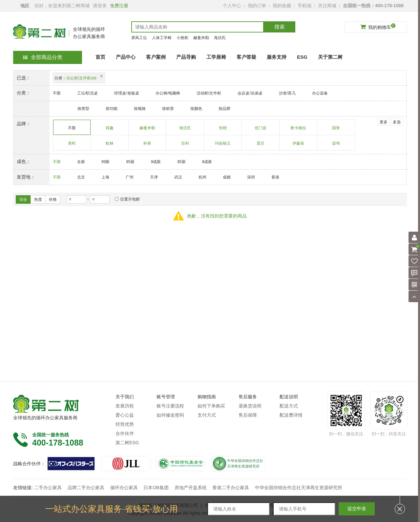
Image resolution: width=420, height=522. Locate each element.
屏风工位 (139, 38)
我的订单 (257, 6)
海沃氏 (220, 38)
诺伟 (336, 146)
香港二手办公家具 (231, 488)
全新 (81, 162)
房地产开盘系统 (191, 488)
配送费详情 (291, 415)
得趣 (110, 130)
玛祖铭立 (223, 146)
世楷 (223, 130)
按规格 (140, 109)
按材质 (168, 109)
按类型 (83, 109)
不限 (57, 93)
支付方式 (207, 415)
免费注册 (119, 6)
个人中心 (232, 6)
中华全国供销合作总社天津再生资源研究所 (299, 488)
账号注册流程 (170, 406)
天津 (154, 177)
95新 (130, 162)
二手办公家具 (48, 488)
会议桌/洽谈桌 (250, 93)
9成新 (156, 162)
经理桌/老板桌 (126, 93)
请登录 (100, 6)
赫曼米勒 (201, 38)
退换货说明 (250, 406)
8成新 (207, 162)
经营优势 (125, 424)
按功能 (112, 109)
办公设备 (320, 93)
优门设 (261, 130)
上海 (105, 177)
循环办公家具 (124, 488)
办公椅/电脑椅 (168, 93)
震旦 (261, 146)
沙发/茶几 (287, 93)
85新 (181, 162)
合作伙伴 (125, 433)
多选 (397, 122)
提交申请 (357, 509)
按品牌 (224, 109)
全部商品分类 (43, 57)
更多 (384, 122)
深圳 (251, 177)
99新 (105, 162)
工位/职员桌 (87, 93)
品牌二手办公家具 (86, 488)
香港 (275, 177)
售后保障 (248, 415)
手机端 (304, 6)
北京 (81, 177)
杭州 (202, 177)
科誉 (147, 146)
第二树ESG (127, 443)
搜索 (280, 27)
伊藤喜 (298, 146)
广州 (130, 177)
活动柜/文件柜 (209, 93)
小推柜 (182, 38)
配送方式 (289, 406)
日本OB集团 (156, 488)
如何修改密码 (170, 415)
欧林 (110, 146)
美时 (72, 146)
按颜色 (196, 109)
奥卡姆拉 (298, 130)
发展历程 (125, 406)
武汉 (178, 177)
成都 (227, 177)
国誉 (336, 130)
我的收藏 (282, 6)
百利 (185, 146)
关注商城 (327, 6)
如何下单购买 (211, 406)
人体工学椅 (162, 38)
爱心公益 (125, 415)
